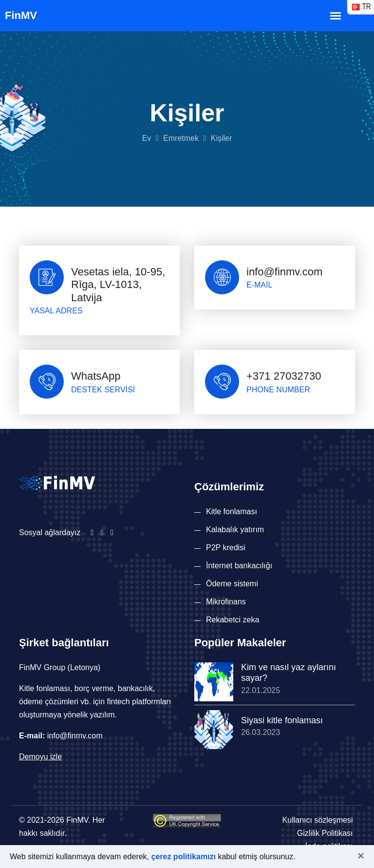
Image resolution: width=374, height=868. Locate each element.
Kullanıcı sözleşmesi (318, 820)
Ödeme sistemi (232, 584)
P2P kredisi (226, 548)
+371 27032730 (284, 376)
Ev (147, 138)
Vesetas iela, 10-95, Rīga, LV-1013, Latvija (118, 285)
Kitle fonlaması (232, 511)
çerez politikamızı (184, 857)
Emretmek (181, 138)
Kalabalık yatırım (235, 530)
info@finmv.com (284, 272)
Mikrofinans (226, 602)
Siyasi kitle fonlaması (282, 720)
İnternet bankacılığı (239, 566)
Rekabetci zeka (233, 620)
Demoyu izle (40, 757)
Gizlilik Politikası (325, 833)
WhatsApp (96, 376)
